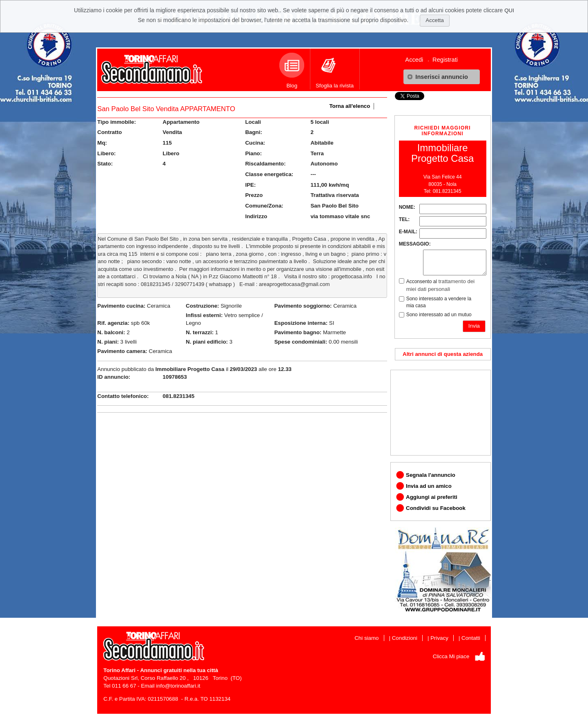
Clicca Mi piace (451, 656)
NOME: (407, 207)
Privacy (439, 638)
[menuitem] (417, 59)
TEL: (404, 219)
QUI (509, 10)
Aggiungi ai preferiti (432, 497)
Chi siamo (366, 638)
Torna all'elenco (350, 106)
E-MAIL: (408, 232)
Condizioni (405, 638)
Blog (292, 71)
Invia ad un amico (429, 486)
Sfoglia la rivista (335, 71)
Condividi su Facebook (436, 508)
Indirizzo (256, 216)
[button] (442, 77)
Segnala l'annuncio (431, 475)
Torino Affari (119, 670)
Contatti (471, 638)
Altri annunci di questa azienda (443, 354)
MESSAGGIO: (415, 244)
